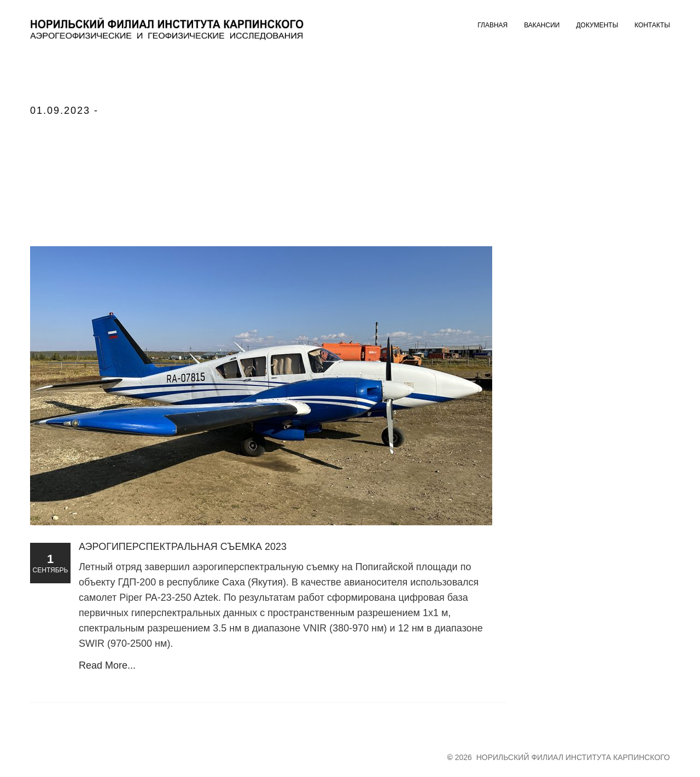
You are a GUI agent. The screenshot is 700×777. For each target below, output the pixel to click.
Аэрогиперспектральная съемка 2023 (183, 547)
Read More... (107, 665)
